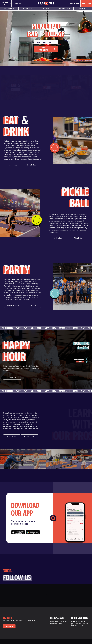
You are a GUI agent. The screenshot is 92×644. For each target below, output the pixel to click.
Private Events (64, 9)
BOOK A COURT (86, 4)
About (83, 9)
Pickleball (28, 9)
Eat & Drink (9, 9)
